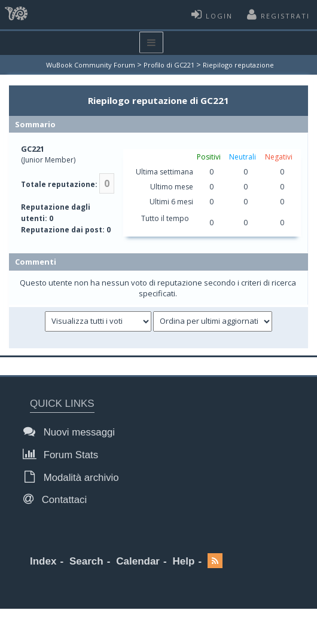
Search (86, 561)
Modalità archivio (74, 477)
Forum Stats (64, 454)
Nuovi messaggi (72, 432)
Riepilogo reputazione (238, 65)
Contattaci (58, 499)
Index (43, 561)
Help (184, 561)
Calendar (138, 561)
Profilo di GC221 (169, 65)
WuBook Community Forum (91, 65)
